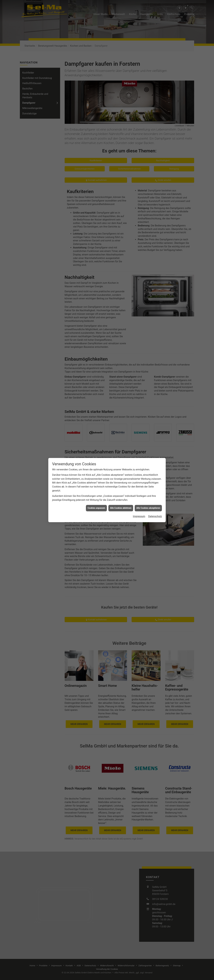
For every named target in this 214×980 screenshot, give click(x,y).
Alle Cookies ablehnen (121, 439)
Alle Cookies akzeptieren (148, 439)
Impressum (139, 447)
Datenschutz (155, 447)
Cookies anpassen (96, 439)
